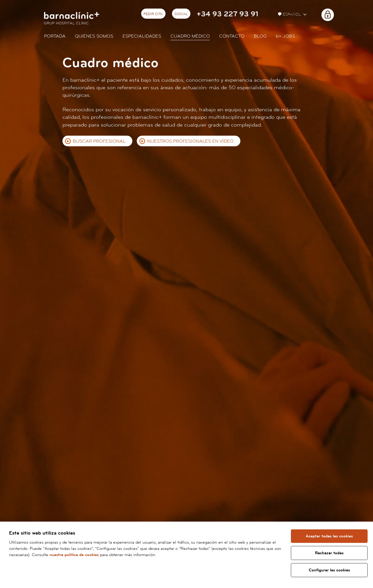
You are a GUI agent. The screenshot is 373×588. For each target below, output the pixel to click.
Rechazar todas (329, 553)
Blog (260, 36)
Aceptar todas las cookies (329, 536)
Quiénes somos (94, 36)
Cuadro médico (190, 36)
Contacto (232, 36)
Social (181, 14)
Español (290, 14)
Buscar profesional (99, 141)
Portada (55, 36)
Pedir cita (153, 14)
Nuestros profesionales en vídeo (190, 141)
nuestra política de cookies (74, 555)
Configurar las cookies (329, 570)
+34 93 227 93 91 (227, 14)
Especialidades (142, 36)
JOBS (285, 36)
